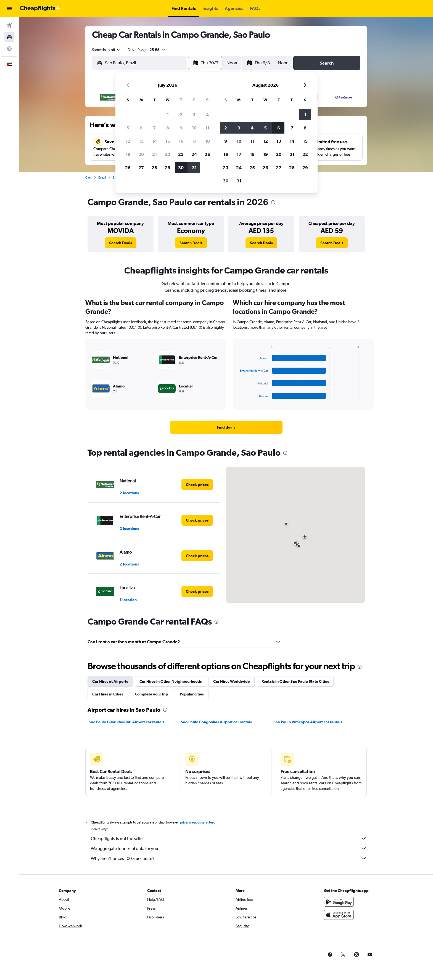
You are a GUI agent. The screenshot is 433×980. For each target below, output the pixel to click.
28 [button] (154, 168)
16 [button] (181, 141)
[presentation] (273, 202)
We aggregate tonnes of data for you (229, 848)
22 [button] (168, 154)
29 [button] (168, 168)
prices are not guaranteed (198, 822)
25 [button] (207, 154)
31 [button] (194, 168)
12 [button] (128, 141)
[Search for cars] (9, 37)
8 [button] (168, 128)
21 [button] (155, 154)
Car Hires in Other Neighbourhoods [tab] (171, 681)
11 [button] (207, 128)
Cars (89, 177)
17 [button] (194, 141)
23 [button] (181, 154)
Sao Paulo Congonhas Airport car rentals (216, 722)
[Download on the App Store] (339, 915)
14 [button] (155, 141)
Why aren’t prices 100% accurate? (229, 858)
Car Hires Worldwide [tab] (232, 681)
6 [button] (141, 128)
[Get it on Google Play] (339, 902)
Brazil (102, 177)
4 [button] (207, 115)
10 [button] (194, 128)
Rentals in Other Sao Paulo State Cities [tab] (295, 681)
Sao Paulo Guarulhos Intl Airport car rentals (126, 722)
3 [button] (194, 115)
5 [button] (128, 128)
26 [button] (128, 168)
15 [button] (168, 141)
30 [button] (181, 168)
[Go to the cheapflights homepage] (40, 9)
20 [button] (141, 154)
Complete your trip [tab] (151, 694)
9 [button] (181, 128)
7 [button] (154, 128)
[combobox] (107, 50)
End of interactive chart (237, 398)
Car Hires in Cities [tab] (108, 694)
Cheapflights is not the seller (229, 838)
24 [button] (194, 154)
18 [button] (208, 141)
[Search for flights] (9, 25)
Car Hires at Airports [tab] (110, 681)
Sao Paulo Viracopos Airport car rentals (308, 722)
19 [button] (128, 154)
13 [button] (141, 141)
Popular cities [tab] (192, 694)
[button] (9, 9)
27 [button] (141, 168)
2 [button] (181, 115)
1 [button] (168, 115)
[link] (121, 243)
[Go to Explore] (9, 49)
